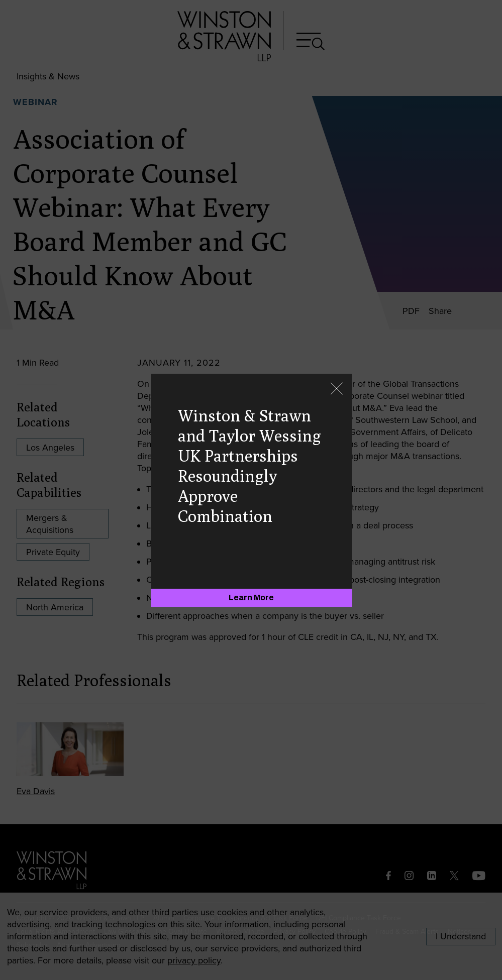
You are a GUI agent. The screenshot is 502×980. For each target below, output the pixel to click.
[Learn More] (251, 598)
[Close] (337, 390)
